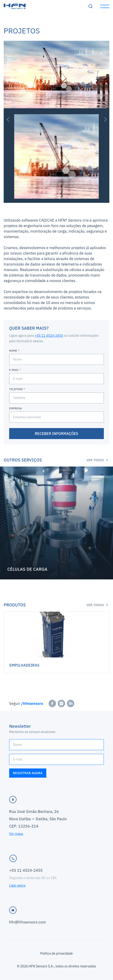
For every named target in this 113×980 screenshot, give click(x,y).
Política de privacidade (57, 953)
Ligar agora (17, 885)
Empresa (15, 408)
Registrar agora (28, 773)
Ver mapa (16, 834)
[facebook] (52, 703)
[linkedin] (71, 703)
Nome (13, 351)
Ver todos (97, 460)
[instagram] (61, 703)
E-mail (14, 370)
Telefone (16, 389)
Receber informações (56, 434)
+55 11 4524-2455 (49, 336)
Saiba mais (56, 523)
